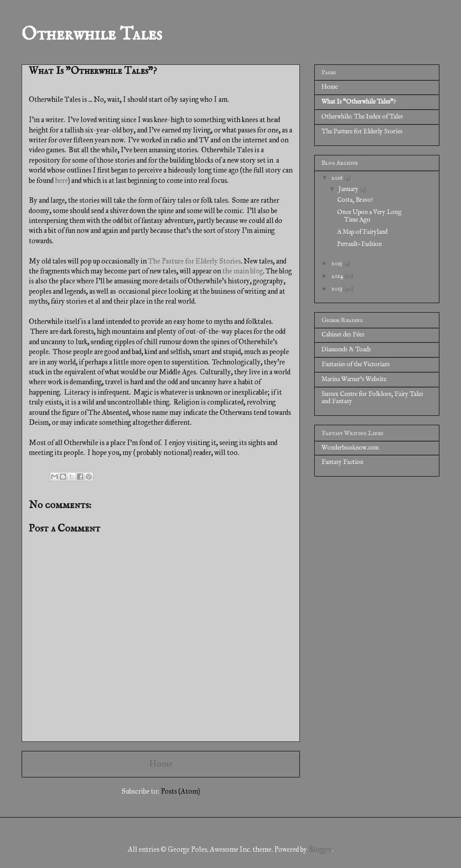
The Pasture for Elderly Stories (194, 261)
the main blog (243, 271)
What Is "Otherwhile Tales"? (359, 102)
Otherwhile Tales (92, 35)
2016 (338, 178)
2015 (337, 264)
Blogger (320, 849)
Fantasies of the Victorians (356, 364)
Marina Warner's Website (354, 379)
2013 (337, 289)
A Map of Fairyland (362, 232)
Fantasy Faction (342, 462)
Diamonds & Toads (346, 350)
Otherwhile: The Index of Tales (362, 117)
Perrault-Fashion (359, 244)
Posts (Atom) (180, 791)
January (349, 189)
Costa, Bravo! (355, 200)
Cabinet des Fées (343, 335)
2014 (338, 276)
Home (161, 764)
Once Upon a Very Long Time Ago (369, 216)
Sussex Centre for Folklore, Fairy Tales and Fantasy (372, 398)
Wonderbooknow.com (350, 448)
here (61, 180)
